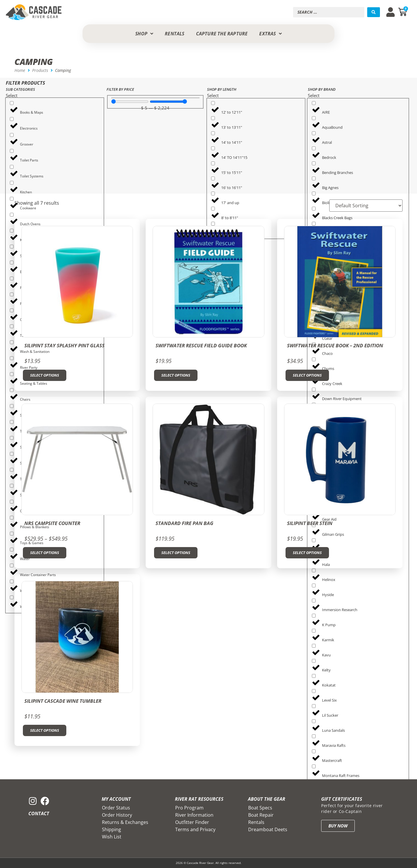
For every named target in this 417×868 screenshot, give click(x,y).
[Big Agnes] (314, 178)
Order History (117, 815)
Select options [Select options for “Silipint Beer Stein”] (307, 553)
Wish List (112, 837)
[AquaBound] (314, 118)
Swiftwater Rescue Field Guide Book (201, 345)
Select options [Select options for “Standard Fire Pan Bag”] (176, 553)
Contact (39, 813)
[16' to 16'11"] (213, 178)
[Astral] (314, 133)
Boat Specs (260, 808)
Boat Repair (261, 815)
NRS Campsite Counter (52, 523)
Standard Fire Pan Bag (184, 523)
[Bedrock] (314, 148)
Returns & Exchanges (125, 822)
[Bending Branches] (314, 163)
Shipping (111, 829)
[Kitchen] (12, 183)
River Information (194, 815)
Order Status (116, 808)
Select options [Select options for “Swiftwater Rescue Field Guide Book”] (176, 375)
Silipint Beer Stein (310, 523)
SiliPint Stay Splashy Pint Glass (64, 345)
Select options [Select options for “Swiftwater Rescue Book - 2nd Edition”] (307, 375)
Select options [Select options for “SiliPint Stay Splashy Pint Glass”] (45, 375)
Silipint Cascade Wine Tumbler (63, 701)
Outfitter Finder (192, 822)
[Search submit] (374, 12)
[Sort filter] (366, 206)
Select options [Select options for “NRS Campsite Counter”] (45, 553)
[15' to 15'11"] (213, 163)
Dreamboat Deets (268, 829)
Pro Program (189, 808)
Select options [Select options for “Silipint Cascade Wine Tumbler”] (45, 730)
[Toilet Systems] (12, 167)
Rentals (256, 822)
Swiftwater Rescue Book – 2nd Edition (335, 345)
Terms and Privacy (195, 829)
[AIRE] (314, 103)
